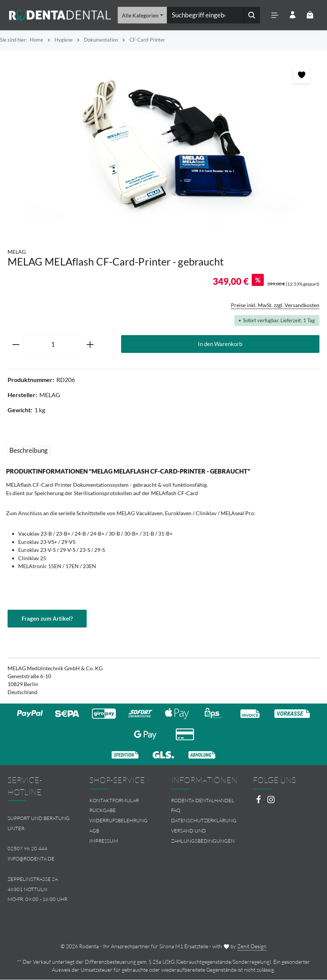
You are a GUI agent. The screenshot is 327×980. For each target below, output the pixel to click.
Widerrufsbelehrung (118, 821)
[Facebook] (259, 802)
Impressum (104, 841)
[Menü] (274, 15)
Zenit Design (252, 947)
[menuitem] (123, 801)
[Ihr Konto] (292, 15)
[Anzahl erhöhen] (90, 345)
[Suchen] (251, 15)
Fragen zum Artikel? (47, 618)
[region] (163, 145)
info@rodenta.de (31, 859)
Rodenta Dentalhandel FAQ (203, 805)
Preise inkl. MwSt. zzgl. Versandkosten (275, 305)
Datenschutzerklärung (204, 821)
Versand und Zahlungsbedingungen (203, 836)
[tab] (29, 450)
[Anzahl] (53, 345)
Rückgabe (103, 811)
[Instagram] (271, 802)
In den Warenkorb (220, 344)
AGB (94, 831)
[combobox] (205, 15)
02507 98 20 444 (27, 849)
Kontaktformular (114, 800)
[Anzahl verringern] (16, 345)
